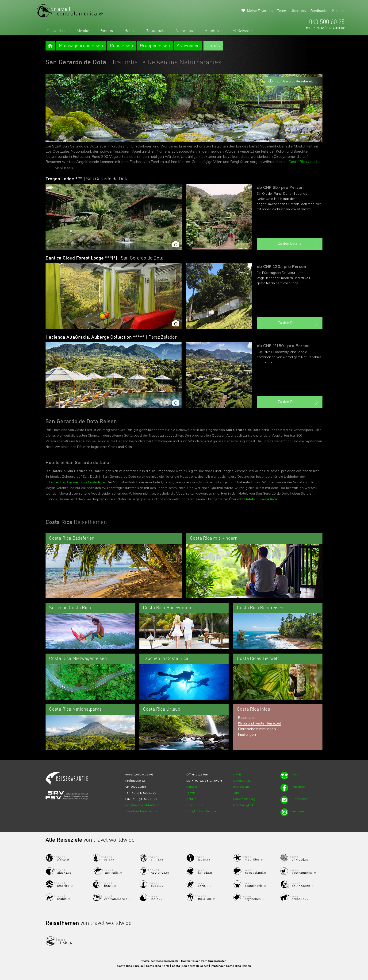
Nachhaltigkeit (243, 805)
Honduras (213, 31)
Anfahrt (191, 799)
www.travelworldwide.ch (142, 811)
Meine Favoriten (260, 11)
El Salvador (243, 31)
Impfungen (247, 734)
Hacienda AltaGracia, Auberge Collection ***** (111, 337)
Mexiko (83, 31)
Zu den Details (299, 244)
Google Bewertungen (201, 811)
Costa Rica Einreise (130, 966)
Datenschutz (242, 781)
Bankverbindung (244, 799)
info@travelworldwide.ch (142, 805)
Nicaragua (185, 31)
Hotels (213, 46)
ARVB (237, 774)
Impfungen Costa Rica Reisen (231, 966)
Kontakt (338, 11)
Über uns (298, 11)
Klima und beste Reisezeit (260, 723)
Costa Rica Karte (158, 966)
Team (282, 11)
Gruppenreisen (155, 46)
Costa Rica (57, 31)
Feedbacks (319, 11)
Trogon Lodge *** (87, 179)
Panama (107, 31)
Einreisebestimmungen (257, 729)
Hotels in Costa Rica (261, 499)
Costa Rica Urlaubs (304, 162)
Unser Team (195, 805)
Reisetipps (247, 717)
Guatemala (155, 31)
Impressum (241, 787)
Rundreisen (121, 46)
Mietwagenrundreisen (81, 46)
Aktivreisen (188, 46)
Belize (130, 31)
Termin (191, 793)
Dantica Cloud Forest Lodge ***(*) (104, 258)
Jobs (236, 793)
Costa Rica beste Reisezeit (190, 966)
